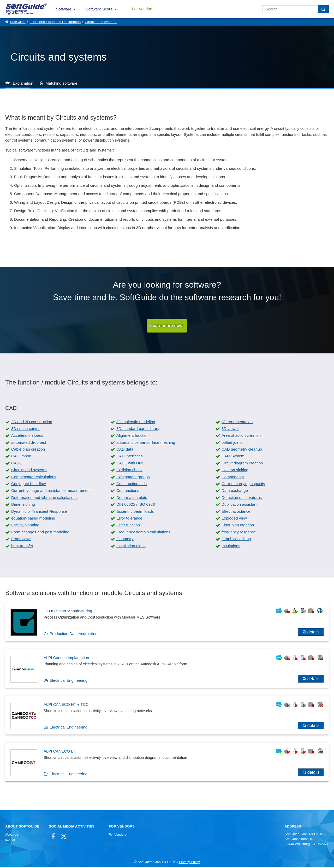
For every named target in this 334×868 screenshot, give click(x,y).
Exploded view (234, 519)
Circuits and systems (101, 22)
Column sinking (235, 471)
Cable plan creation (28, 450)
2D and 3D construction (32, 423)
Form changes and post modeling (40, 533)
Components (233, 478)
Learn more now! (167, 326)
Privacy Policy (189, 863)
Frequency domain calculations (143, 533)
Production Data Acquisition (73, 634)
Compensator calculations (34, 478)
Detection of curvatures (242, 499)
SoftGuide (18, 22)
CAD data (125, 450)
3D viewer (230, 430)
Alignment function (132, 436)
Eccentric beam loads (135, 512)
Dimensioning (23, 505)
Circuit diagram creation (242, 464)
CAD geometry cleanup (242, 450)
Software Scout (99, 9)
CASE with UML (130, 464)
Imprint (10, 841)
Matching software (62, 83)
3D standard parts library (138, 430)
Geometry (125, 540)
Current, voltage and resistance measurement (51, 491)
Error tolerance (129, 519)
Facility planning (25, 526)
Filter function (128, 526)
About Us (12, 836)
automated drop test (29, 443)
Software (64, 9)
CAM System (233, 457)
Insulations (231, 547)
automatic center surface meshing (146, 443)
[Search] (323, 9)
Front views (21, 540)
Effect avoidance (236, 512)
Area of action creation (241, 436)
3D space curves (26, 430)
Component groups (133, 478)
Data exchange (235, 491)
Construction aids (132, 485)
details (313, 633)
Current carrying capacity (243, 485)
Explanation (23, 83)
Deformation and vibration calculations (44, 499)
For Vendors (142, 9)
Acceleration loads (27, 436)
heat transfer (22, 547)
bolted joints (232, 443)
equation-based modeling (33, 519)
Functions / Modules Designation (55, 22)
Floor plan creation (238, 526)
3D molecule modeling (136, 423)
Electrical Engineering (68, 681)
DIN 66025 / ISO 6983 (136, 505)
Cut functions (128, 491)
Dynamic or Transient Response (39, 512)
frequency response (239, 533)
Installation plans (131, 547)
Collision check (129, 471)
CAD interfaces (130, 457)
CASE (17, 464)
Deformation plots (132, 499)
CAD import (21, 457)
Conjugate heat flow (29, 485)
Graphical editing (236, 540)
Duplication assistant (240, 505)
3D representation (237, 423)
